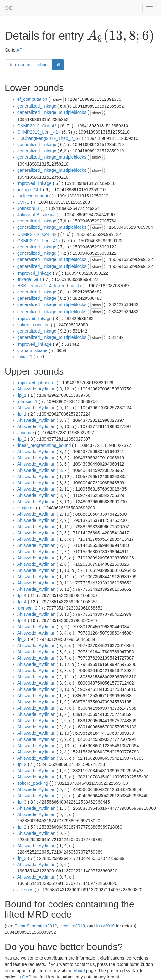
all (58, 65)
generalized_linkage (37, 106)
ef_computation (32, 99)
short (43, 65)
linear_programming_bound (44, 445)
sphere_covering (34, 325)
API (20, 50)
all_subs (25, 890)
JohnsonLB (28, 208)
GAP (26, 977)
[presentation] (120, 36)
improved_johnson (35, 383)
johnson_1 (27, 401)
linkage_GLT (29, 190)
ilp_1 (22, 395)
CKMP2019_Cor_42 (37, 126)
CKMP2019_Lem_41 (38, 132)
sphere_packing (33, 783)
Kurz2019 (105, 926)
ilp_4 (22, 595)
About (79, 971)
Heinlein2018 (72, 926)
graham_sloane (32, 350)
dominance (20, 65)
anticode (26, 433)
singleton (26, 508)
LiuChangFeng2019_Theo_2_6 (48, 138)
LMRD (23, 202)
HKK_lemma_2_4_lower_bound (48, 286)
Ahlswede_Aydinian (36, 389)
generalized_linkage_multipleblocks (52, 112)
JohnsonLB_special (36, 215)
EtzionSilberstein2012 (36, 926)
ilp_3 (22, 639)
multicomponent (33, 196)
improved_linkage (34, 183)
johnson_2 (27, 608)
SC (9, 8)
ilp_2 (22, 439)
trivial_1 (25, 357)
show (57, 100)
